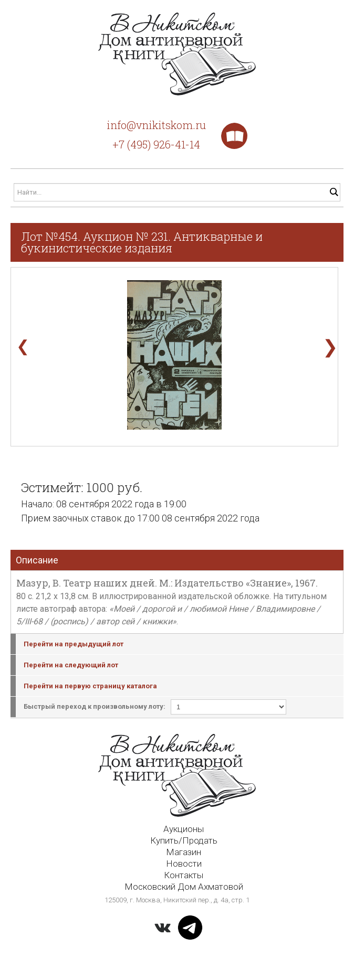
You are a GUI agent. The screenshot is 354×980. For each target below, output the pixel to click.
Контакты (184, 875)
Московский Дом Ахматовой (184, 887)
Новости (184, 864)
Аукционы (184, 829)
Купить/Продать (184, 840)
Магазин (184, 852)
